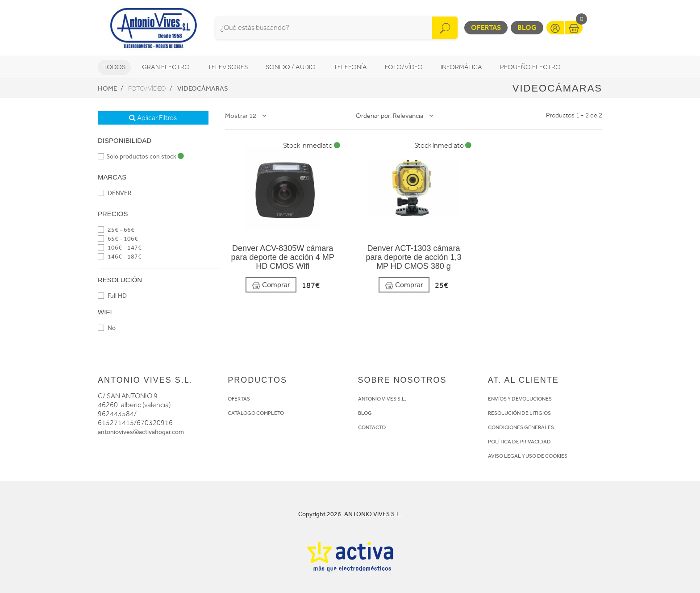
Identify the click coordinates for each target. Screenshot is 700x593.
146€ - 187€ (120, 257)
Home (107, 88)
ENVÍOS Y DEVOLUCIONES (520, 399)
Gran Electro (166, 67)
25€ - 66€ (116, 230)
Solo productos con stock (141, 157)
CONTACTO (372, 427)
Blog (527, 27)
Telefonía (350, 67)
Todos (114, 67)
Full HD (112, 296)
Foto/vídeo (404, 67)
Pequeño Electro (530, 67)
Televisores (228, 67)
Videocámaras (203, 88)
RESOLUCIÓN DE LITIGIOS (519, 413)
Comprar (271, 285)
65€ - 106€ (118, 239)
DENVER (115, 193)
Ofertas (486, 27)
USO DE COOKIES (546, 456)
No (107, 328)
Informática (461, 67)
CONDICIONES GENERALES (521, 427)
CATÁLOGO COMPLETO (256, 413)
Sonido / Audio (291, 67)
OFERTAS (239, 399)
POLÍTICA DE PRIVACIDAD (519, 442)
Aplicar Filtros (153, 118)
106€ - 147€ (120, 248)
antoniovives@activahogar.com (141, 432)
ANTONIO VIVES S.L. (382, 399)
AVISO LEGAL (504, 456)
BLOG (365, 413)
